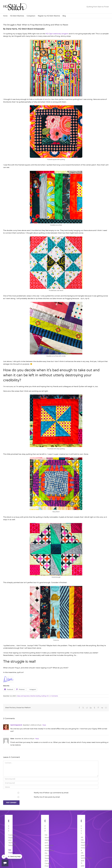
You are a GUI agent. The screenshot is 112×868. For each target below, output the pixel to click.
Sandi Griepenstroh (16, 725)
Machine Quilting (35, 696)
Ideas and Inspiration (23, 696)
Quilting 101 (45, 696)
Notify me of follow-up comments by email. (51, 793)
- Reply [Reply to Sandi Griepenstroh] (44, 725)
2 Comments (54, 696)
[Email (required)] (51, 783)
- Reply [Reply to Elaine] (37, 739)
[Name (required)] (51, 779)
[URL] (51, 787)
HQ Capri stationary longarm (57, 34)
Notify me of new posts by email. (47, 797)
